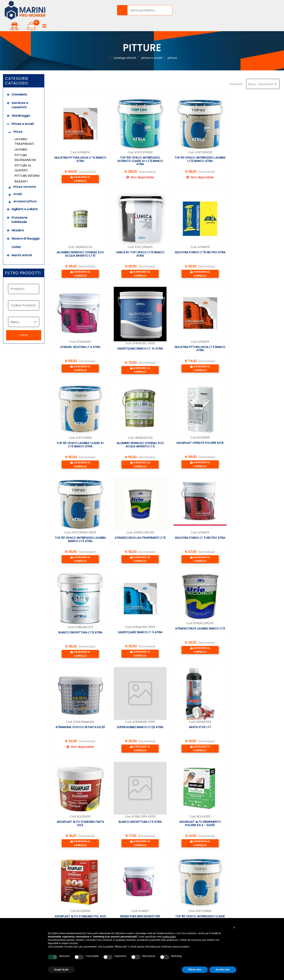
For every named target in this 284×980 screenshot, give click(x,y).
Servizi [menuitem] (6, 871)
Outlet (16, 235)
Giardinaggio (21, 104)
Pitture (18, 120)
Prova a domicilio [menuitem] (14, 900)
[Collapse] (8, 112)
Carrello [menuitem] (104, 871)
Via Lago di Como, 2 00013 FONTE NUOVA (227, 863)
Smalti (18, 182)
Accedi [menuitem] (103, 863)
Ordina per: (236, 72)
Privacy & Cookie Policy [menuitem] (116, 907)
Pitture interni (27, 164)
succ (76, 829)
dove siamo (205, 882)
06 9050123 (211, 868)
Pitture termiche (25, 175)
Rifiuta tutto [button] (195, 970)
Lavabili (21, 138)
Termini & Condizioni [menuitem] (113, 900)
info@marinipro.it (209, 872)
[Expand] (8, 83)
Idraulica (18, 218)
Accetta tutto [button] (223, 970)
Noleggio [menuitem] (8, 885)
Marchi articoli (22, 243)
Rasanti (21, 169)
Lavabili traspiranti (24, 130)
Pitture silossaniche (25, 146)
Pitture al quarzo (23, 156)
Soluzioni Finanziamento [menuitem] (20, 914)
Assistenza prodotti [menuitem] (16, 907)
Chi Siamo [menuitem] (9, 863)
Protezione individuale (20, 208)
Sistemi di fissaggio (26, 227)
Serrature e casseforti (20, 93)
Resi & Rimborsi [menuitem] (110, 892)
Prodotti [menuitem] (104, 878)
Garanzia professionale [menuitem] (19, 892)
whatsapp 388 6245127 (214, 877)
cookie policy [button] (169, 937)
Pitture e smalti (23, 112)
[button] (119, 10)
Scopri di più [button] (61, 970)
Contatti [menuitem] (104, 914)
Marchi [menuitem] (103, 885)
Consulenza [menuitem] (10, 878)
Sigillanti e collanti (25, 197)
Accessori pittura (25, 190)
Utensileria (19, 83)
